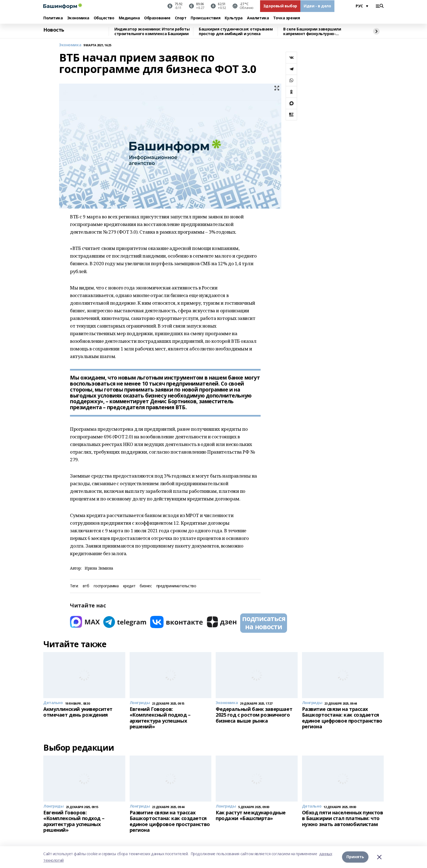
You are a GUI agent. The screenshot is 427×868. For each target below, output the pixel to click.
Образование (157, 18)
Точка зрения (286, 18)
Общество (104, 18)
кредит (129, 586)
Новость (54, 30)
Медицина (129, 18)
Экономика (78, 18)
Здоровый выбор (280, 6)
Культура (234, 18)
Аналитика (258, 18)
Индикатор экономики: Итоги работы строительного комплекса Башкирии (152, 31)
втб (86, 586)
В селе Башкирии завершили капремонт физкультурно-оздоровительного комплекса (313, 31)
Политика (53, 18)
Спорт (181, 18)
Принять (355, 857)
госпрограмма (106, 586)
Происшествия (205, 18)
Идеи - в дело (317, 6)
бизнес (146, 586)
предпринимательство (176, 586)
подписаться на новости (264, 622)
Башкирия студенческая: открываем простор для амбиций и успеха (236, 31)
